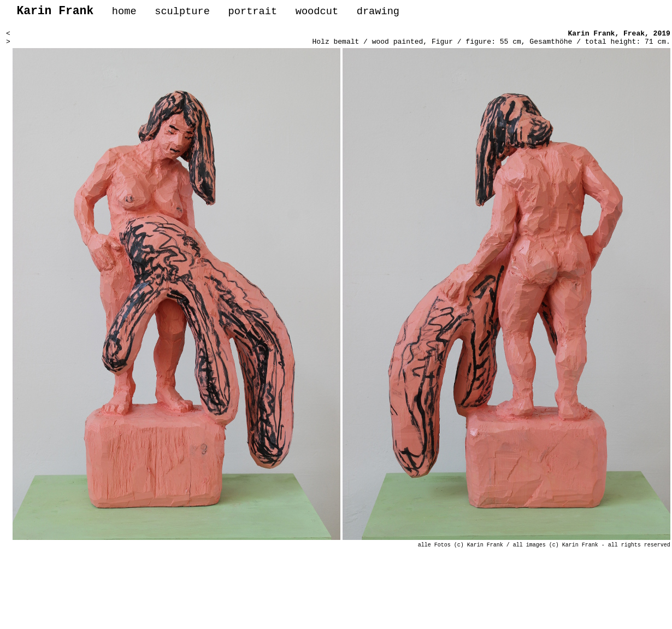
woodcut (317, 13)
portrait (252, 13)
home (124, 13)
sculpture (182, 13)
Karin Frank (592, 37)
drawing (378, 13)
